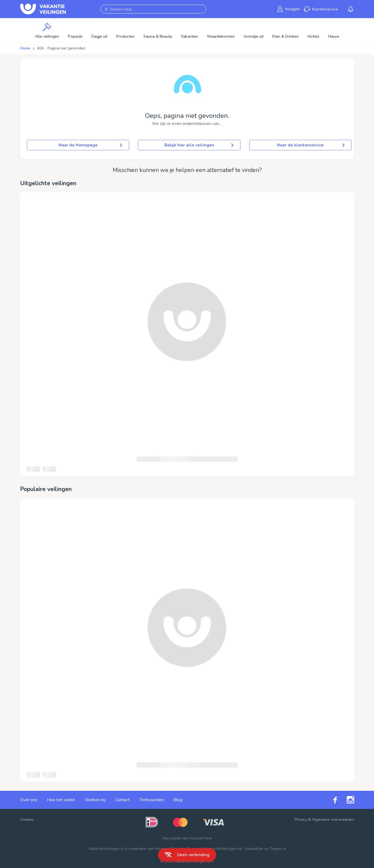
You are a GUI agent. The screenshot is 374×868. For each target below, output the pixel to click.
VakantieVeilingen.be (224, 849)
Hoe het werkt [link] (61, 800)
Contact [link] (122, 800)
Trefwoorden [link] (152, 800)
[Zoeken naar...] (153, 9)
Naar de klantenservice (311, 145)
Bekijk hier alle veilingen (199, 145)
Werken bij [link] (95, 800)
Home (25, 48)
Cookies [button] (27, 820)
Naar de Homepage (90, 145)
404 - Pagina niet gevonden (61, 48)
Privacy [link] (301, 820)
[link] (289, 9)
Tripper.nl (278, 849)
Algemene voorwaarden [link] (333, 820)
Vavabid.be (254, 849)
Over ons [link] (29, 800)
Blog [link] (178, 800)
